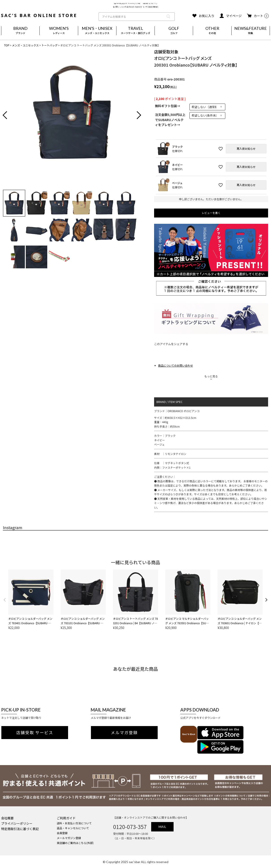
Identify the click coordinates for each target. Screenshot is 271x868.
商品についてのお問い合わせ (176, 365)
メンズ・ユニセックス (25, 45)
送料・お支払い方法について (74, 823)
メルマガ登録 (124, 733)
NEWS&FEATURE (251, 31)
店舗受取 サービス (35, 733)
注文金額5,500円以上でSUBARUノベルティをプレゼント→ (170, 120)
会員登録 (62, 833)
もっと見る (211, 376)
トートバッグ (49, 45)
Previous (8, 116)
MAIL (162, 827)
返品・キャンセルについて (73, 828)
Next (135, 116)
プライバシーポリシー (17, 823)
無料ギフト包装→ (168, 106)
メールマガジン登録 (69, 838)
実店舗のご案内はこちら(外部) (75, 843)
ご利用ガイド (66, 818)
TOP (7, 45)
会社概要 (7, 818)
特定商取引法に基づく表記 (20, 829)
